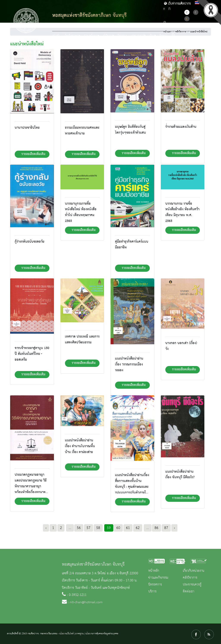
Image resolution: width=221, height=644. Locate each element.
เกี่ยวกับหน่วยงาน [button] (72, 35)
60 (118, 528)
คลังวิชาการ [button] (108, 35)
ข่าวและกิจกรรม (158, 578)
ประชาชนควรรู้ (192, 585)
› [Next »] (174, 528)
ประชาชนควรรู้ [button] (138, 35)
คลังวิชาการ (190, 578)
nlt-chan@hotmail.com (86, 602)
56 (79, 528)
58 (98, 528)
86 (156, 528)
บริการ (152, 592)
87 (166, 528)
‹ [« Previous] (46, 528)
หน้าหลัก (56, 35)
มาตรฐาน (80, 634)
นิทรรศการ (122, 35)
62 (138, 528)
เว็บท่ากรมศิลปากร (177, 4)
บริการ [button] (152, 35)
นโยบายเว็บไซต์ (66, 634)
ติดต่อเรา (163, 35)
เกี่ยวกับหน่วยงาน (193, 571)
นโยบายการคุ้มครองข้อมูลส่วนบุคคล (102, 634)
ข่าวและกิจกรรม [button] (91, 35)
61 (128, 528)
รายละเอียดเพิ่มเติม (33, 154)
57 (88, 528)
